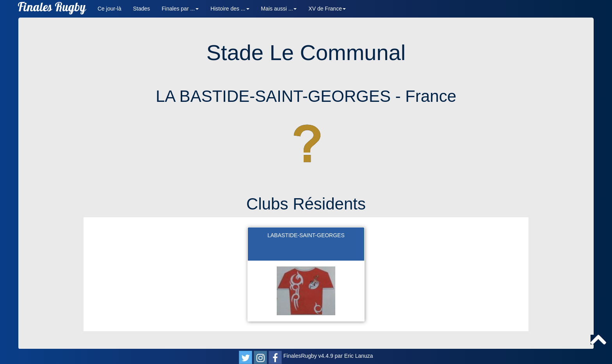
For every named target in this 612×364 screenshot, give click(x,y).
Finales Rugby (52, 9)
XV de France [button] (327, 9)
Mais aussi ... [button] (279, 9)
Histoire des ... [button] (230, 9)
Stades (142, 9)
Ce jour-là (109, 9)
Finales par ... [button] (180, 9)
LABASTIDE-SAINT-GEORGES (306, 235)
